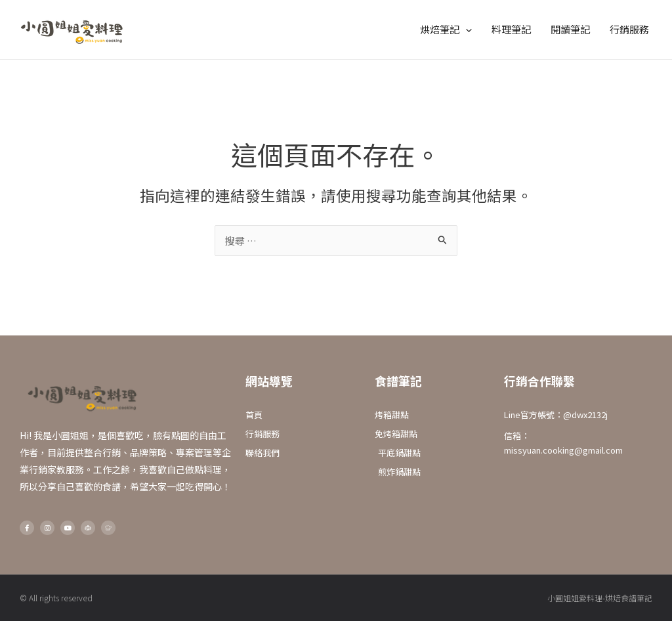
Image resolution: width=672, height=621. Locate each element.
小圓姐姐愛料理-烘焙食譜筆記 (600, 598)
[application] (466, 30)
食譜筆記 (398, 381)
